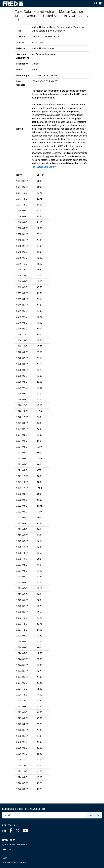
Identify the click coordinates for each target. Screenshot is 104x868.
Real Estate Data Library (44, 167)
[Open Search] (96, 4)
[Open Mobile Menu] (100, 4)
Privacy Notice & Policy (14, 863)
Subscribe (94, 815)
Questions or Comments (15, 845)
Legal (5, 858)
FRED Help (8, 849)
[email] (45, 815)
